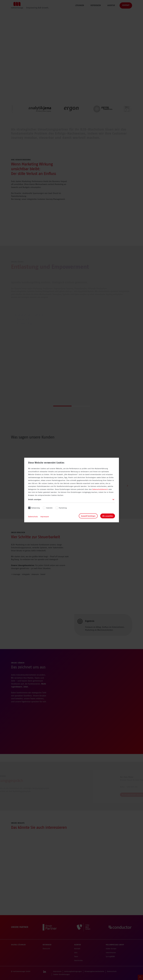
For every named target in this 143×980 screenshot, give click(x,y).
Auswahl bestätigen (88, 516)
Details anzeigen (35, 500)
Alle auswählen (108, 516)
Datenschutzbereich (100, 489)
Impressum (45, 517)
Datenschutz (33, 517)
